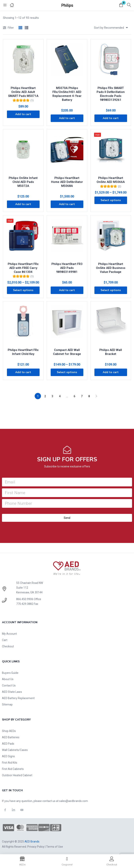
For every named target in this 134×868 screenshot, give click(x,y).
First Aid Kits (10, 763)
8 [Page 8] (89, 396)
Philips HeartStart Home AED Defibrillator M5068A (67, 182)
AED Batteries (11, 737)
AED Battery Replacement (18, 698)
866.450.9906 (25, 599)
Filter (8, 28)
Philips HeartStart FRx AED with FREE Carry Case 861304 (23, 268)
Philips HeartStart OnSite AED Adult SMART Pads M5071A (23, 92)
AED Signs (8, 756)
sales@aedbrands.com (74, 801)
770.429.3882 (25, 604)
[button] (121, 5)
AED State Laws (12, 692)
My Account (9, 634)
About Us (8, 679)
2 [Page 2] (45, 396)
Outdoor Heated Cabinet (17, 775)
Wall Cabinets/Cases (15, 750)
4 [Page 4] (60, 396)
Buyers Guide (10, 673)
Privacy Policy (36, 847)
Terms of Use (55, 847)
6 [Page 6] (74, 396)
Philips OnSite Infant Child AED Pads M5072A (23, 182)
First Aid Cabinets (13, 769)
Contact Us (9, 686)
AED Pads (8, 744)
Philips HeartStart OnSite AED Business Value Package (111, 268)
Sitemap (7, 704)
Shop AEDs (9, 731)
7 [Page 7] (82, 396)
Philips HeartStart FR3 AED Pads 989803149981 (67, 268)
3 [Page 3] (52, 396)
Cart (5, 640)
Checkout (8, 646)
